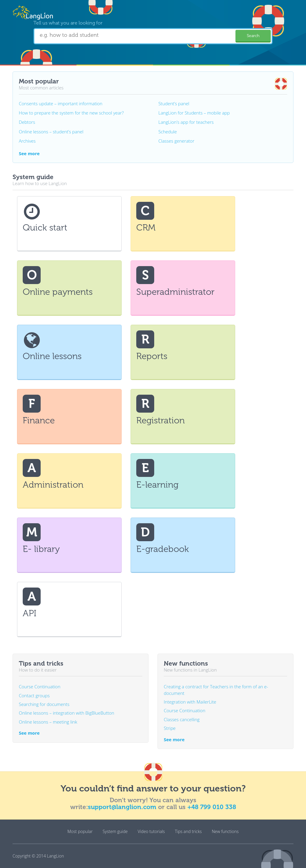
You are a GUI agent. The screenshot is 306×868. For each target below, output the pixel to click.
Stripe (170, 728)
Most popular (80, 831)
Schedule (168, 132)
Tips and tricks (188, 831)
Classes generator (176, 141)
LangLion (55, 856)
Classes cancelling (182, 719)
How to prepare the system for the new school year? (71, 113)
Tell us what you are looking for (68, 23)
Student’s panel (174, 103)
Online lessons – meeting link (48, 722)
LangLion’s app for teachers (186, 122)
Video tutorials (151, 831)
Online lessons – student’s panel (51, 132)
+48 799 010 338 (212, 807)
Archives (27, 141)
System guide (115, 831)
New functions (225, 831)
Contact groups (34, 695)
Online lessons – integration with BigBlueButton (66, 713)
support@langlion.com (122, 807)
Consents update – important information (61, 103)
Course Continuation (40, 687)
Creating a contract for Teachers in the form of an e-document (216, 690)
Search (253, 36)
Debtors (27, 122)
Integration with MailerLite (190, 702)
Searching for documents (44, 704)
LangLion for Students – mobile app (194, 113)
